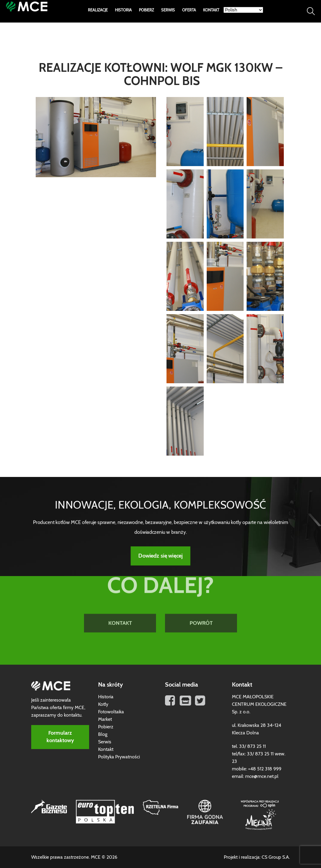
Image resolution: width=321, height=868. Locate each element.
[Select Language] (243, 10)
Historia (123, 10)
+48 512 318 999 (265, 769)
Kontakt (211, 10)
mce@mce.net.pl (262, 776)
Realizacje (98, 10)
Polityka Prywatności (119, 757)
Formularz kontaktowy (60, 737)
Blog (103, 734)
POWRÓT (201, 603)
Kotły (103, 704)
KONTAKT (120, 603)
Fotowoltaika (111, 712)
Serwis (168, 10)
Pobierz (146, 10)
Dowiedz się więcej (160, 554)
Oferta (189, 10)
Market (105, 719)
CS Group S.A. (276, 857)
